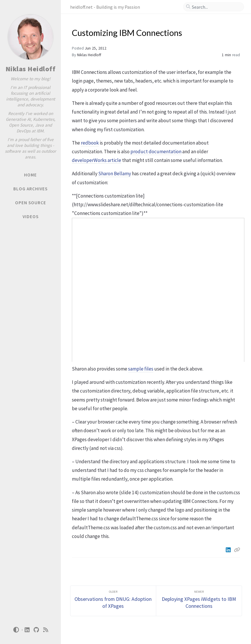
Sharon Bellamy (115, 174)
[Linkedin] (229, 550)
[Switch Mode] (16, 630)
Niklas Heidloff (31, 69)
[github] (37, 630)
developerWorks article (97, 160)
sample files (141, 369)
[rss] (46, 630)
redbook (90, 143)
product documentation (156, 152)
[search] (216, 7)
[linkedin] (27, 630)
